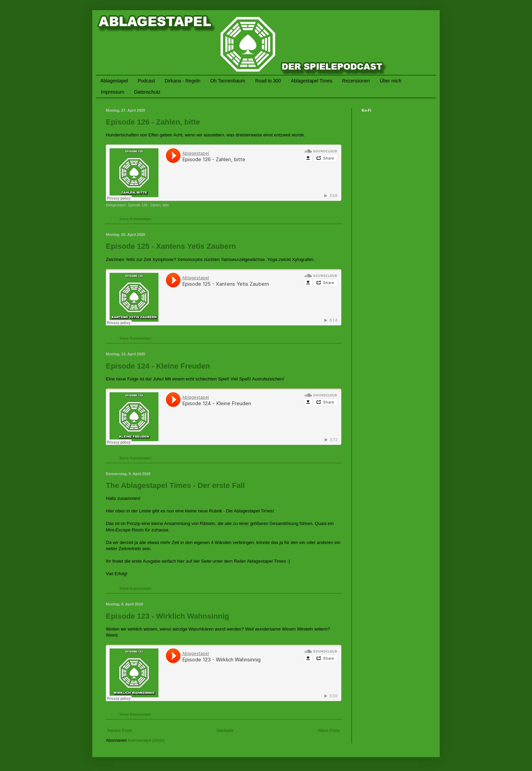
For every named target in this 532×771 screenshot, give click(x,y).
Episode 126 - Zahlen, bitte (153, 122)
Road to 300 (268, 81)
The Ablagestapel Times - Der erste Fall (175, 485)
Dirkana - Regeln (183, 81)
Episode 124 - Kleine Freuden (158, 366)
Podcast (146, 81)
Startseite (225, 731)
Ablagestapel (114, 81)
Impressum (112, 92)
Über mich (391, 81)
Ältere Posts (329, 731)
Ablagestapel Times (311, 81)
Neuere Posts (120, 731)
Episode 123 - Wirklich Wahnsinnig (167, 616)
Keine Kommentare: (136, 219)
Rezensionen (356, 81)
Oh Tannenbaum (228, 81)
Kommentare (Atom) (146, 740)
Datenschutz (147, 92)
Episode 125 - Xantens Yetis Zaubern (171, 246)
